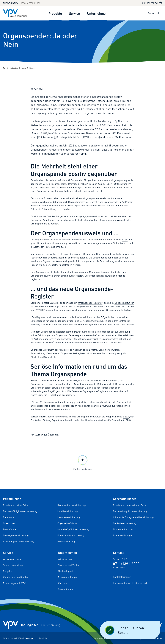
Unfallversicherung (68, 511)
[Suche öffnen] (158, 13)
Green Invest (10, 523)
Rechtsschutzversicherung (72, 505)
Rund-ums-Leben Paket (16, 505)
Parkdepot (8, 517)
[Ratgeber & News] (18, 68)
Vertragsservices (12, 559)
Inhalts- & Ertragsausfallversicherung (133, 517)
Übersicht (42, 638)
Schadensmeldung (13, 565)
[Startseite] (4, 68)
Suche (151, 13)
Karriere (62, 583)
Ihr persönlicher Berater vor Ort (130, 583)
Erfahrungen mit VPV (14, 583)
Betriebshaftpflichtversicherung (130, 511)
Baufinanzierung (66, 541)
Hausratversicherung (69, 517)
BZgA (125, 240)
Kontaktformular (122, 577)
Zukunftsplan (10, 529)
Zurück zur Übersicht (45, 435)
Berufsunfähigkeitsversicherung (20, 511)
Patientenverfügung (41, 202)
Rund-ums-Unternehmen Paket (130, 505)
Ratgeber (8, 571)
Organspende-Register (90, 303)
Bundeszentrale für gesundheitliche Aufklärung (82, 121)
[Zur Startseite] (15, 13)
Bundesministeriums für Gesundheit (105, 420)
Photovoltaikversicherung (71, 535)
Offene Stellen (65, 589)
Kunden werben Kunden (16, 577)
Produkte (55, 13)
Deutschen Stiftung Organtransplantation (53, 420)
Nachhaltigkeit (66, 571)
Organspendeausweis (95, 198)
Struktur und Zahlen (69, 565)
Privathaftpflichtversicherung (19, 541)
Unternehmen (97, 13)
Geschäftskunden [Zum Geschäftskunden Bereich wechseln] (31, 3)
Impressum (99, 638)
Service (75, 13)
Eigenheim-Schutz (67, 523)
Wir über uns (65, 559)
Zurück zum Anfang (82, 462)
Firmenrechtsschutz (124, 529)
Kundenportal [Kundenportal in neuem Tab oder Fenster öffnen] (152, 3)
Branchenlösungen (123, 535)
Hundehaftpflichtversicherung (73, 529)
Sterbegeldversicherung (16, 535)
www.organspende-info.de (59, 125)
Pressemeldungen (68, 577)
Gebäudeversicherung (125, 523)
